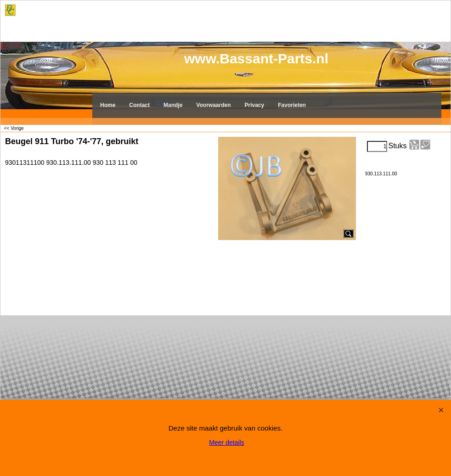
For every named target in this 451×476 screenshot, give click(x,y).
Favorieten (292, 105)
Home (108, 105)
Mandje (173, 105)
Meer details (226, 442)
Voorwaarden (213, 105)
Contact (139, 105)
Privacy (255, 105)
